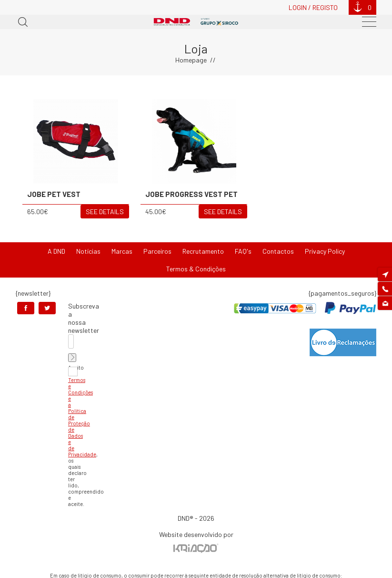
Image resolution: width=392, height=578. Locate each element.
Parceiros (157, 251)
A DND (56, 251)
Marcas (122, 251)
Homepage (191, 60)
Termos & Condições (196, 269)
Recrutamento (203, 251)
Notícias (88, 251)
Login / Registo (313, 7)
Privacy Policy (325, 251)
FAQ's (243, 251)
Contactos (278, 251)
